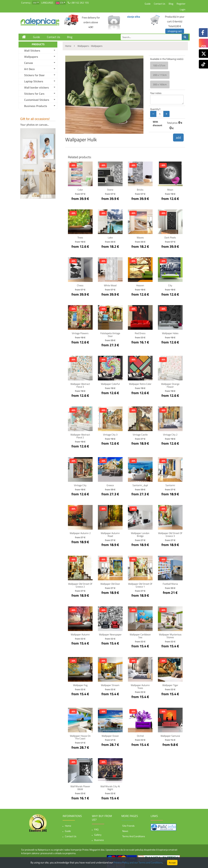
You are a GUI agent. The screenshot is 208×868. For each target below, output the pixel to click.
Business (99, 838)
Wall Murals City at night (110, 786)
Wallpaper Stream (110, 684)
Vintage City (80, 484)
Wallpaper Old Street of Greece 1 (140, 584)
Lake (110, 238)
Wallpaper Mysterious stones (170, 635)
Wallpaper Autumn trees (140, 685)
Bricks (140, 190)
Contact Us (160, 4)
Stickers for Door (34, 75)
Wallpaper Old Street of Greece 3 (170, 534)
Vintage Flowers (80, 333)
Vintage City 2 (170, 434)
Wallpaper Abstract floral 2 (80, 435)
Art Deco (29, 69)
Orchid (140, 734)
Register (181, 4)
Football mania (170, 583)
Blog (171, 4)
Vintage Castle (140, 434)
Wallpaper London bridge (140, 534)
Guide (148, 4)
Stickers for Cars (34, 94)
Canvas (29, 63)
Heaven (140, 285)
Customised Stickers (37, 100)
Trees (80, 238)
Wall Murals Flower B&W (80, 786)
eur (35, 2)
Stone (110, 190)
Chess (80, 285)
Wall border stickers (37, 87)
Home (68, 824)
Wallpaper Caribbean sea (140, 635)
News (125, 829)
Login (183, 9)
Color (80, 190)
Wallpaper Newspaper (110, 633)
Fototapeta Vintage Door (110, 334)
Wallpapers (31, 57)
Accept (172, 863)
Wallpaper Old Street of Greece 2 (80, 584)
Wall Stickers (32, 50)
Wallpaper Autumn (80, 633)
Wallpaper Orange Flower (170, 385)
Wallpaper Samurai (170, 734)
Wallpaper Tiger (170, 684)
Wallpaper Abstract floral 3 (80, 385)
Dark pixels (170, 238)
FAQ (96, 828)
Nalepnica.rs (46, 857)
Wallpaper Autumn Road (110, 534)
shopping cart (175, 31)
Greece (110, 484)
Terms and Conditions (134, 834)
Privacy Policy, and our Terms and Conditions (138, 862)
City (170, 285)
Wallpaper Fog (80, 684)
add (178, 138)
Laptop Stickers (34, 81)
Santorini (170, 484)
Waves (140, 238)
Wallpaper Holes (170, 333)
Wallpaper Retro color (140, 384)
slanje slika (134, 17)
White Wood (110, 285)
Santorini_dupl (140, 484)
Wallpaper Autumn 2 (80, 532)
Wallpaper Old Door (110, 583)
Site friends (128, 824)
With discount (157, 124)
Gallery (98, 833)
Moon (170, 190)
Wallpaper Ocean (110, 734)
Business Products (36, 106)
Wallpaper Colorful (110, 384)
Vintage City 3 (110, 434)
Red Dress (140, 333)
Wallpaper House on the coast (80, 736)
